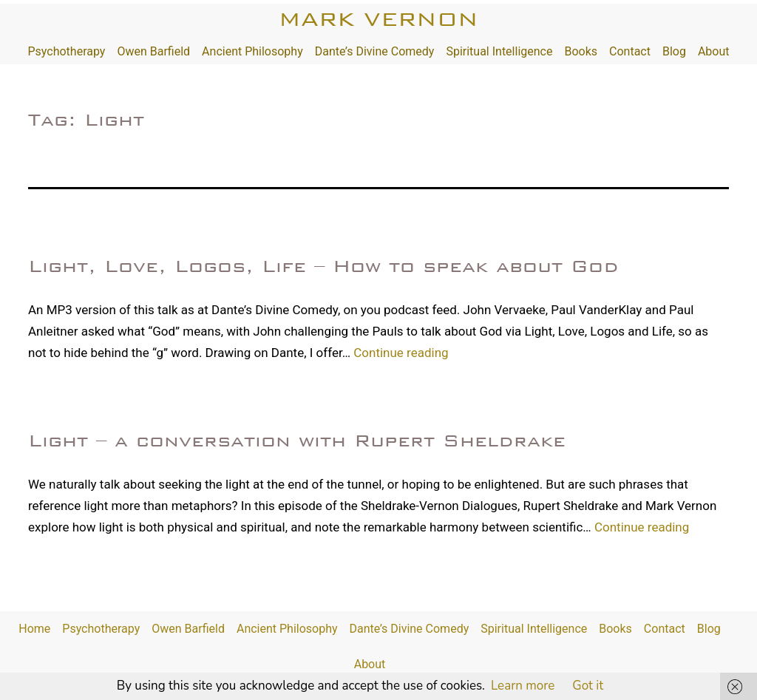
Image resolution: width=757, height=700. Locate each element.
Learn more (523, 686)
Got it (588, 686)
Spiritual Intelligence (499, 51)
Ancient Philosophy (252, 51)
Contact (630, 51)
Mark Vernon (378, 19)
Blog (674, 51)
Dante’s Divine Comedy (375, 51)
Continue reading (401, 353)
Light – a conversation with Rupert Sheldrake (297, 441)
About (714, 51)
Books (581, 51)
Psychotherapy (66, 51)
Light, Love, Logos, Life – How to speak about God (323, 266)
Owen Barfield (153, 51)
